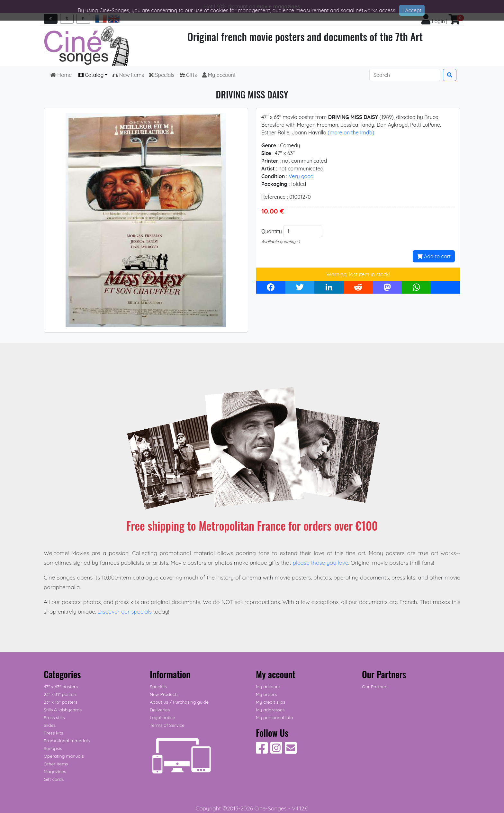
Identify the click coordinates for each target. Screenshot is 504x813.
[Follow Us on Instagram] (276, 751)
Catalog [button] (91, 75)
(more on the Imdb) (351, 132)
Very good (301, 176)
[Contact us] (291, 751)
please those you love (321, 562)
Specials (162, 75)
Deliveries (160, 710)
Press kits (53, 733)
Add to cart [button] (434, 256)
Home (62, 75)
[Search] (405, 75)
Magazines (55, 772)
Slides (50, 725)
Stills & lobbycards (63, 710)
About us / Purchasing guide (179, 702)
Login (433, 21)
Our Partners (375, 687)
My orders (266, 694)
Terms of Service (167, 725)
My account (219, 75)
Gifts (188, 75)
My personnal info (274, 717)
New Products (164, 694)
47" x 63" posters (61, 687)
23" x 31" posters (61, 694)
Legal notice (162, 717)
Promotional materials (67, 741)
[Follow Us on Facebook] (262, 751)
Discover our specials (125, 611)
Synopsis (53, 748)
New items (128, 75)
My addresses (270, 710)
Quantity (272, 231)
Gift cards (54, 779)
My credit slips (270, 702)
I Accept (412, 10)
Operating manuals (64, 756)
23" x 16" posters (61, 702)
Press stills (54, 717)
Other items (56, 764)
